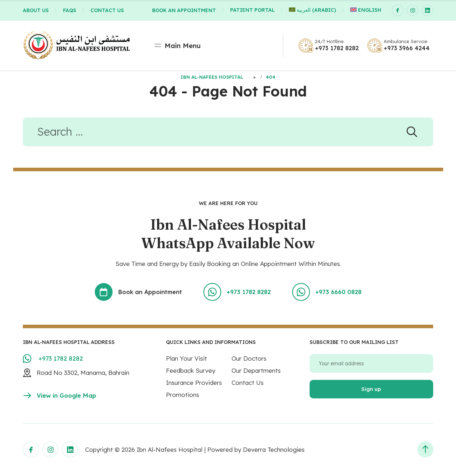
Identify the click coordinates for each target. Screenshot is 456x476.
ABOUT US (36, 10)
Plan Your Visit (186, 359)
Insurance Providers (194, 383)
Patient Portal (252, 10)
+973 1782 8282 (337, 48)
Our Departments (256, 371)
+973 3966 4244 (407, 48)
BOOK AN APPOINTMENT (184, 10)
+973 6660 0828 (326, 293)
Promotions (183, 395)
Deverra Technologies (274, 450)
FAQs (70, 10)
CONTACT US (107, 10)
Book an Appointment (139, 293)
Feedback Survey (191, 371)
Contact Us (248, 383)
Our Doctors (249, 359)
